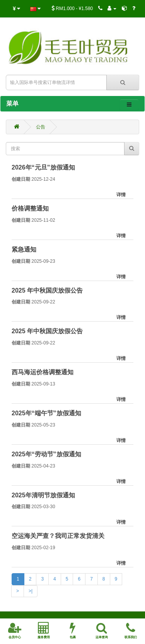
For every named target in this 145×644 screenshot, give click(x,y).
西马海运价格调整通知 (43, 372)
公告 (41, 127)
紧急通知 (24, 249)
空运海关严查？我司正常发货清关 (58, 536)
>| (31, 591)
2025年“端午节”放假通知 (46, 413)
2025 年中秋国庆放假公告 (47, 290)
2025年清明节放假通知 (43, 495)
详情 (121, 195)
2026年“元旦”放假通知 (43, 167)
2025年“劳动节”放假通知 (46, 454)
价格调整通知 (30, 208)
